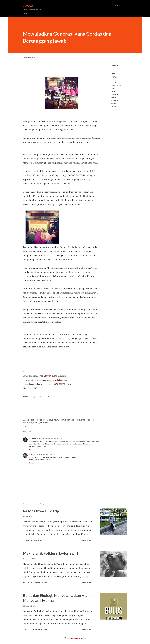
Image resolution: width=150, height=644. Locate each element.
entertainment (116, 86)
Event (113, 89)
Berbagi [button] (115, 65)
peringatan (115, 100)
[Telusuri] (117, 6)
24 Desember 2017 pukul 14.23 (47, 454)
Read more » (87, 540)
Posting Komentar (39, 582)
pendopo (114, 97)
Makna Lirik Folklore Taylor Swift (51, 553)
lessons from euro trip (41, 511)
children (114, 77)
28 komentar (36, 540)
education (115, 83)
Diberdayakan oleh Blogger (75, 638)
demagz (114, 80)
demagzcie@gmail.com (39, 397)
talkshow (114, 106)
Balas (32, 449)
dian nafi (32, 454)
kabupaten (115, 94)
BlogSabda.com (34, 439)
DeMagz (28, 6)
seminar (114, 103)
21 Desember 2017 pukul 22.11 (52, 439)
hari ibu (114, 91)
